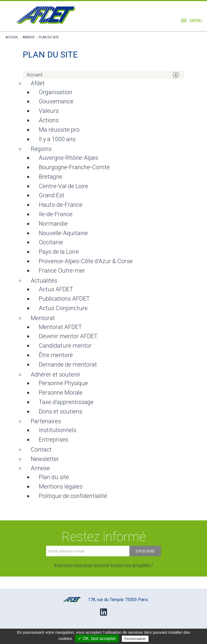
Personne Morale (61, 393)
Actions (49, 120)
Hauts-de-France (61, 205)
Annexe (29, 37)
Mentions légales (61, 487)
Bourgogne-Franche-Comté (74, 167)
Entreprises (54, 440)
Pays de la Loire (59, 252)
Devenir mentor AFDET (68, 336)
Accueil (12, 37)
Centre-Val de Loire (63, 186)
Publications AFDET (64, 299)
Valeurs (49, 111)
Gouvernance (56, 101)
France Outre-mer (62, 271)
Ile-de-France (56, 214)
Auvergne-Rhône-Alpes (68, 158)
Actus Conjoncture (63, 308)
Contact (41, 450)
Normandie (53, 224)
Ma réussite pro (59, 130)
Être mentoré (56, 355)
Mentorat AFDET (60, 327)
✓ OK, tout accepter (97, 638)
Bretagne (51, 177)
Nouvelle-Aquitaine (63, 233)
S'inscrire (145, 551)
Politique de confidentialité (73, 496)
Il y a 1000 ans (57, 139)
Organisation (56, 92)
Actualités (44, 281)
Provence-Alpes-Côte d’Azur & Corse (86, 261)
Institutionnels (58, 430)
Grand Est (52, 195)
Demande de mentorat (68, 365)
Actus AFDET (56, 289)
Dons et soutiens (61, 411)
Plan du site (49, 37)
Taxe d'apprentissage (66, 402)
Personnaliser (135, 639)
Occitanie (51, 242)
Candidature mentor (65, 346)
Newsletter (45, 459)
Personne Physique (63, 383)
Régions (41, 149)
